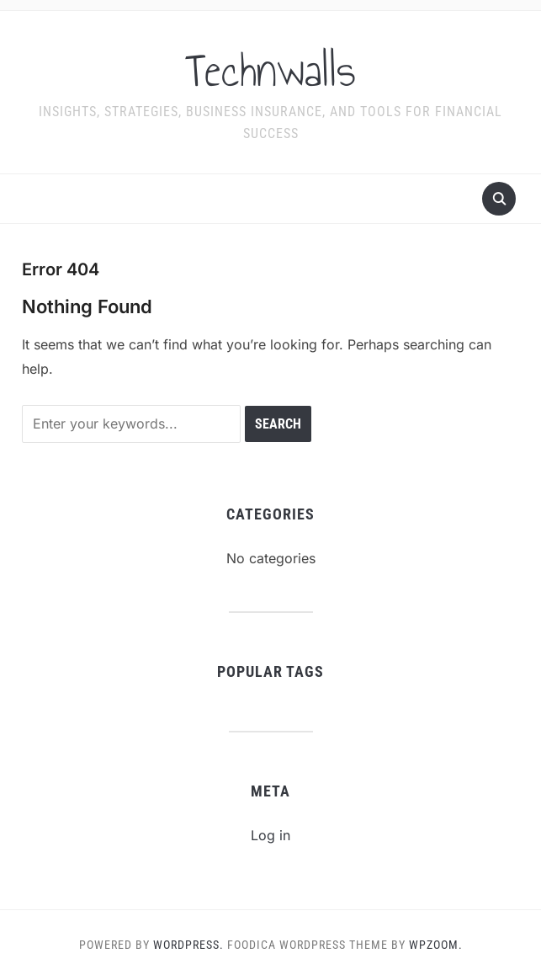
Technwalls (270, 71)
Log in (270, 835)
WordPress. (188, 945)
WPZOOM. (436, 945)
